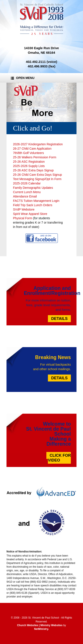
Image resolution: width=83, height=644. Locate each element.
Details (59, 319)
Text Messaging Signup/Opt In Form (37, 179)
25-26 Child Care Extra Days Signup (37, 175)
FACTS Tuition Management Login (36, 201)
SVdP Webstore (24, 209)
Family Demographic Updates (33, 188)
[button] (12, 102)
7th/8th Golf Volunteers (28, 153)
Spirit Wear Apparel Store (30, 214)
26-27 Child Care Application (32, 149)
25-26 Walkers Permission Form (35, 157)
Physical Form (23, 218)
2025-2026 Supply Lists (29, 166)
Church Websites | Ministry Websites (40, 625)
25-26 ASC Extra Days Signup (33, 170)
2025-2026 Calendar (27, 183)
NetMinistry (41, 629)
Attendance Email (25, 196)
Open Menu (23, 78)
